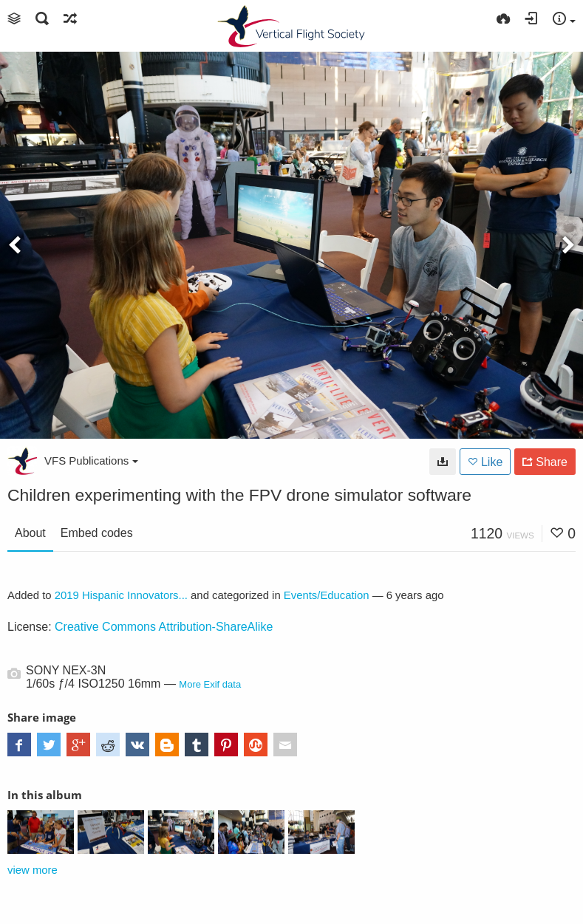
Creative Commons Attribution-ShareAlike (164, 627)
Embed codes (97, 533)
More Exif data (210, 684)
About (30, 533)
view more (33, 870)
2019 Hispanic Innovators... (121, 595)
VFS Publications (91, 461)
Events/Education (327, 595)
